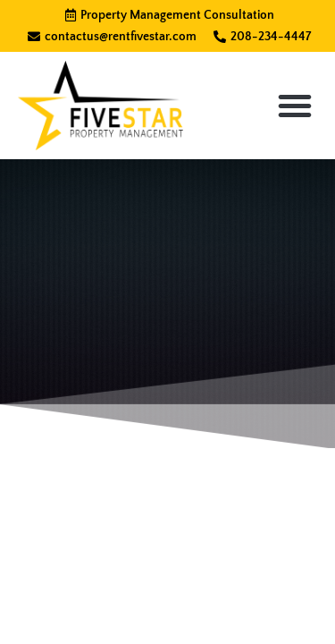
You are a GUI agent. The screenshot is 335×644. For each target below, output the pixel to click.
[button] (295, 106)
